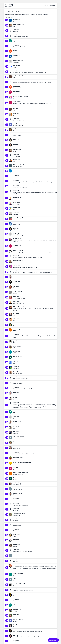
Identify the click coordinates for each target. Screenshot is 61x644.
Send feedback (53, 640)
